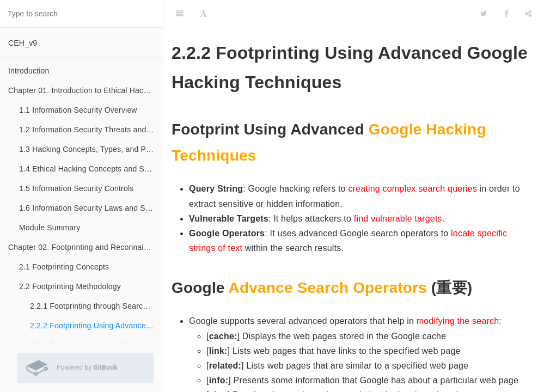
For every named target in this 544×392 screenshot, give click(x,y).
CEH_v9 (23, 43)
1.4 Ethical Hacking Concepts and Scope (90, 169)
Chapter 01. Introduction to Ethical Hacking (83, 90)
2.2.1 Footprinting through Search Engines (96, 306)
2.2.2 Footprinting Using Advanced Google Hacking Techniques (96, 326)
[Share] (528, 14)
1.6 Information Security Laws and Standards (91, 208)
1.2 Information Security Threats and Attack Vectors (91, 130)
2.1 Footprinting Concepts (64, 267)
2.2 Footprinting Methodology (70, 286)
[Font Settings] (203, 14)
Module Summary (50, 228)
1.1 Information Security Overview (78, 110)
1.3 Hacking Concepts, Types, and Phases (91, 149)
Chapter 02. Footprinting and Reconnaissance (85, 247)
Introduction (29, 71)
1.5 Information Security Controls (76, 188)
